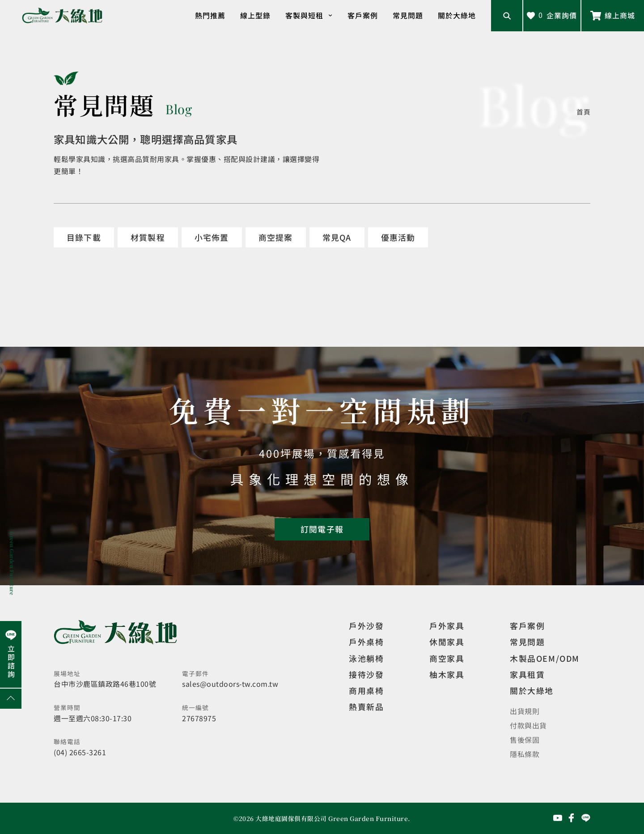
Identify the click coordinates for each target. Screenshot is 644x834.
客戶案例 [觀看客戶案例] (527, 625)
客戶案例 (363, 15)
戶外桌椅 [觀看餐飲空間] (366, 642)
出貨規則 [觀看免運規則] (525, 711)
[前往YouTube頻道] (558, 818)
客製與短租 (309, 15)
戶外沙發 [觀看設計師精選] (366, 625)
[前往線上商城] (613, 16)
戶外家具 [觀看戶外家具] (447, 625)
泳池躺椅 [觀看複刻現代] (366, 658)
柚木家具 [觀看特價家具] (447, 674)
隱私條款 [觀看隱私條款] (525, 754)
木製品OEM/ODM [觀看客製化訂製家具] (545, 658)
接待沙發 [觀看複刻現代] (366, 674)
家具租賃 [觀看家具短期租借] (527, 674)
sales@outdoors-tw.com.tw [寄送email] (230, 684)
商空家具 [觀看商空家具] (447, 658)
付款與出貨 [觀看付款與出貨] (528, 725)
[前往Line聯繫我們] (586, 818)
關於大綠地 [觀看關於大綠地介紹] (532, 690)
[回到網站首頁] (62, 16)
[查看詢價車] (552, 16)
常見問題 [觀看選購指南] (527, 642)
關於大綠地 (457, 15)
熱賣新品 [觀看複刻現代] (366, 706)
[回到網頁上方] (11, 699)
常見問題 (408, 15)
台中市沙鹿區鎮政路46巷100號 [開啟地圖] (105, 684)
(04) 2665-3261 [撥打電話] (80, 752)
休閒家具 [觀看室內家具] (447, 642)
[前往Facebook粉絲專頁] (572, 818)
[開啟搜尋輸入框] (507, 16)
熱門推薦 (210, 15)
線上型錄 (255, 15)
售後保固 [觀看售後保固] (525, 740)
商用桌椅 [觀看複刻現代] (366, 690)
